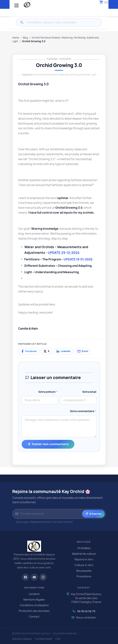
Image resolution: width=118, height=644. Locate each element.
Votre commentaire (83, 411)
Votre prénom (48, 392)
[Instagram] (43, 577)
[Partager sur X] (46, 351)
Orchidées (84, 548)
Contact (34, 617)
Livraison (34, 594)
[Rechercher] (22, 22)
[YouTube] (34, 577)
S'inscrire (93, 514)
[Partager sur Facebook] (29, 351)
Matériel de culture (84, 554)
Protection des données (34, 611)
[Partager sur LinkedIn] (63, 351)
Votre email (89, 392)
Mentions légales (34, 600)
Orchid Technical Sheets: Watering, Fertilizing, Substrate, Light (65, 75)
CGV (58, 639)
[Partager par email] (83, 351)
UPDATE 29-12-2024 (64, 253)
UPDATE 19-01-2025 (78, 259)
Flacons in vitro (84, 559)
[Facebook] (25, 577)
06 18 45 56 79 (86, 611)
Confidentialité (44, 639)
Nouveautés (84, 571)
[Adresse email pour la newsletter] (50, 514)
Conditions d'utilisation (34, 605)
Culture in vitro (84, 565)
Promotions (84, 576)
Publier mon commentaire (48, 444)
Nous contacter (86, 617)
